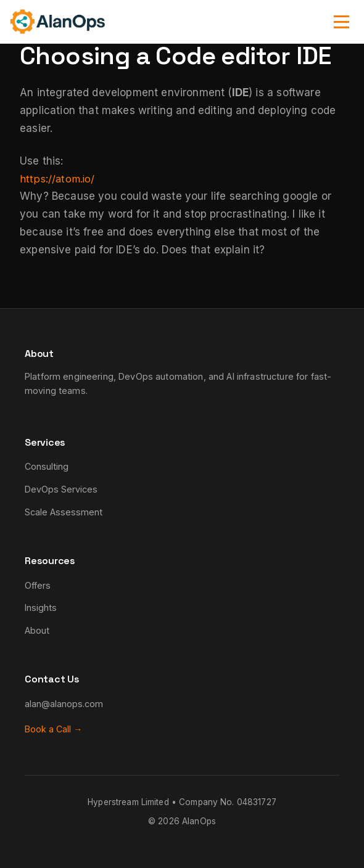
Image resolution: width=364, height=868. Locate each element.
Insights (41, 608)
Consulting (47, 466)
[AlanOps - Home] (57, 22)
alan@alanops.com (64, 704)
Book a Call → (53, 729)
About (37, 630)
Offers (38, 585)
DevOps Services (61, 489)
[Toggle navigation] (341, 22)
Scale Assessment (64, 512)
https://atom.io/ (58, 179)
